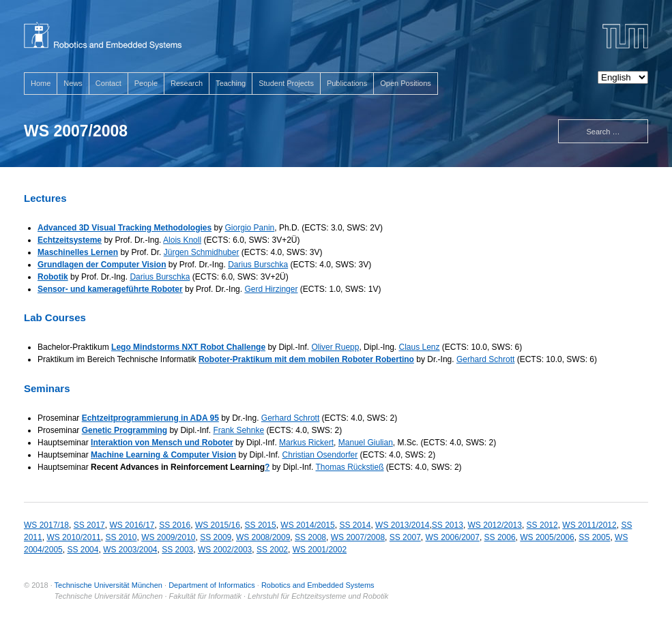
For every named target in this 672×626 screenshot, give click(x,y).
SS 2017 (89, 525)
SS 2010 (121, 537)
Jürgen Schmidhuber (202, 252)
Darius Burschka (258, 265)
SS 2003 (177, 550)
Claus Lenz (419, 347)
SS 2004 (83, 550)
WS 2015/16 (218, 525)
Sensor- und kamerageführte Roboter (110, 289)
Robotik (53, 277)
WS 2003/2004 (130, 550)
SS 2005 (594, 537)
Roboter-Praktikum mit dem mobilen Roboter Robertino (306, 359)
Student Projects (286, 83)
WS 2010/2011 (73, 537)
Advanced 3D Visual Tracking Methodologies (125, 228)
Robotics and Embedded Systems (318, 585)
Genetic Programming (125, 430)
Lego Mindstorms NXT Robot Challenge (188, 347)
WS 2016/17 (132, 525)
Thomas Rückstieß (350, 467)
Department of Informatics (212, 585)
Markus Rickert (306, 443)
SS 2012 (542, 525)
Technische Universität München (108, 585)
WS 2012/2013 (495, 525)
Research (187, 83)
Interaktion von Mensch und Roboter (162, 443)
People (146, 83)
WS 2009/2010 (168, 537)
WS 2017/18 (46, 525)
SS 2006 (500, 537)
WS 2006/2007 (453, 537)
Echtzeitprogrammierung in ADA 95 (150, 418)
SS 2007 (405, 537)
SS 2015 (261, 525)
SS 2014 (355, 525)
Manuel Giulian (366, 443)
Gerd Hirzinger (271, 289)
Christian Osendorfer (320, 455)
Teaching (231, 83)
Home (41, 83)
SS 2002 (272, 550)
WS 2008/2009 (263, 537)
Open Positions (406, 83)
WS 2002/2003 (225, 550)
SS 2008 (310, 537)
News (73, 83)
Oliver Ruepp (335, 347)
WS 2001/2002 (320, 550)
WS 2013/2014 (402, 525)
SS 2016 (175, 525)
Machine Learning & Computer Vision (163, 455)
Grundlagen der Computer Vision (102, 265)
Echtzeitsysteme (70, 240)
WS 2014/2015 (307, 525)
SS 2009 (216, 537)
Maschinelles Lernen (78, 252)
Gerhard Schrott (485, 359)
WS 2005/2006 (547, 537)
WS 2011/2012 (589, 525)
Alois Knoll (182, 240)
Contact (108, 83)
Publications (347, 83)
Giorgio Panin (250, 228)
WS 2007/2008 (358, 537)
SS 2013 (448, 525)
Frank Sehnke (238, 430)
